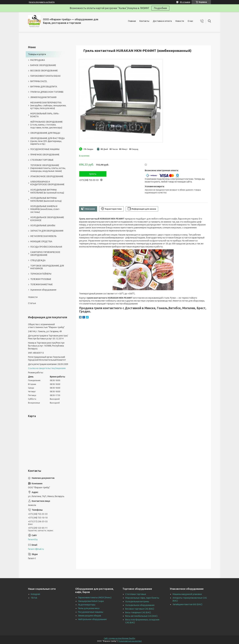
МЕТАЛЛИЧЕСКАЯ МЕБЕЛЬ (43, 236)
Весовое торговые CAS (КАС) (140, 609)
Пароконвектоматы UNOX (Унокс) (95, 598)
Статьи (32, 303)
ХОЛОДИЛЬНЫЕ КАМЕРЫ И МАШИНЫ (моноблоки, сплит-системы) (45, 209)
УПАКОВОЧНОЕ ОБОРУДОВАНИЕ (47, 176)
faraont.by (33, 539)
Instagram (35, 594)
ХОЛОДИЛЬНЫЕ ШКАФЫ (43, 225)
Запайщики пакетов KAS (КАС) (187, 604)
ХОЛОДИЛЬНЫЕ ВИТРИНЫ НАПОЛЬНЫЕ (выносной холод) (46, 199)
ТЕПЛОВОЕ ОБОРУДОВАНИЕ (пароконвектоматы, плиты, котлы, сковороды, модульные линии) (48, 168)
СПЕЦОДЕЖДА (38, 260)
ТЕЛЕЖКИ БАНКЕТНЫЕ (42, 284)
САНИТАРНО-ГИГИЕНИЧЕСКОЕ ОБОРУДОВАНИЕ (45, 254)
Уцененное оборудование (43, 290)
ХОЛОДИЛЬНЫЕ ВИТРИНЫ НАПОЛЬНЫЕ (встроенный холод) (47, 191)
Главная (132, 21)
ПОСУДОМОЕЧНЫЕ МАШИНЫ (45, 149)
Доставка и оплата (162, 21)
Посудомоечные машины (91, 612)
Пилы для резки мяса (89, 608)
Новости (180, 21)
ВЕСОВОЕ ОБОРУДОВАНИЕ (44, 71)
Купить (93, 174)
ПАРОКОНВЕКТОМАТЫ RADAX (45, 76)
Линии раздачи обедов (90, 616)
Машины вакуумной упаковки (187, 594)
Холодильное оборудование (140, 605)
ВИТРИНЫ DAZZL (39, 81)
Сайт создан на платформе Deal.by (120, 638)
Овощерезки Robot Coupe (91, 601)
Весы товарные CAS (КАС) (138, 612)
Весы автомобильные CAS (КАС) (141, 616)
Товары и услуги (37, 54)
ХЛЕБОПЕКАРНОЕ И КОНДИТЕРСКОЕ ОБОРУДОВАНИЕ (47, 183)
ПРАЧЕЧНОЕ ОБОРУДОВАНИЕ (45, 155)
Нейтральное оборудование (92, 619)
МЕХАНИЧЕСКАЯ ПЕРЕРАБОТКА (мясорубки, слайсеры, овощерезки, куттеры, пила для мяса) (48, 105)
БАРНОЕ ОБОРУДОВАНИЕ (43, 65)
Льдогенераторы (87, 605)
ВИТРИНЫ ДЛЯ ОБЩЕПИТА (44, 87)
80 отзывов (185, 2)
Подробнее (160, 8)
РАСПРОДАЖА (38, 60)
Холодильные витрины (137, 601)
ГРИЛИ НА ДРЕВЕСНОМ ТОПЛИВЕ (47, 92)
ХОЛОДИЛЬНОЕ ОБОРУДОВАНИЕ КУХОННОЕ (47, 219)
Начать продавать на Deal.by (42, 2)
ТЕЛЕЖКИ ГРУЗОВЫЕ (41, 279)
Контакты (144, 21)
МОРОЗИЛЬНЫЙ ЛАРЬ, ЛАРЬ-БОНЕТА (45, 115)
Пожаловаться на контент (130, 641)
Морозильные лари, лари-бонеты (142, 598)
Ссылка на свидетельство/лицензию (47, 368)
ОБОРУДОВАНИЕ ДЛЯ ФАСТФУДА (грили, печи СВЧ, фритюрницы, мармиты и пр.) (47, 141)
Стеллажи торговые (136, 594)
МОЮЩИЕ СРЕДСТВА (41, 241)
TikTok (34, 598)
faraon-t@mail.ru (36, 549)
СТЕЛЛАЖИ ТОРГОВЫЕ (42, 160)
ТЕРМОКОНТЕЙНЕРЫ (41, 274)
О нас (190, 21)
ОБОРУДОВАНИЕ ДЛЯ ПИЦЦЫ (45, 133)
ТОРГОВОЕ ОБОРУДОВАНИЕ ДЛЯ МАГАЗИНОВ (47, 267)
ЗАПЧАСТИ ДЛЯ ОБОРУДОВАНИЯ (47, 231)
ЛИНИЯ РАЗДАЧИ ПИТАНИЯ (43, 97)
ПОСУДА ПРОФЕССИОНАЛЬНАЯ (46, 247)
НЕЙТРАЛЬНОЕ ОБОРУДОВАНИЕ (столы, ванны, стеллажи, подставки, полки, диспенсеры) (46, 125)
